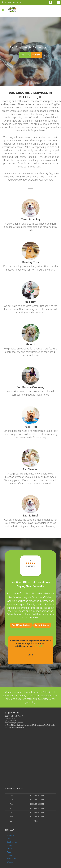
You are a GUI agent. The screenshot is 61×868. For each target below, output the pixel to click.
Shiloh (15, 600)
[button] (27, 669)
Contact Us (37, 55)
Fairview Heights (22, 597)
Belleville (30, 593)
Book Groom (25, 55)
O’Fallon (48, 597)
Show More (41, 645)
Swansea (37, 597)
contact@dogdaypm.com (14, 722)
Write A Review (42, 624)
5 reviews (30, 566)
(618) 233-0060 (11, 720)
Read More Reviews (21, 624)
